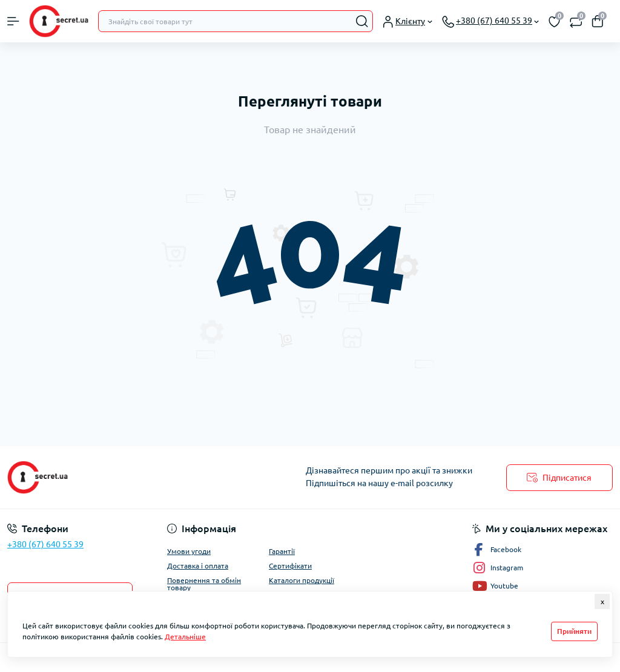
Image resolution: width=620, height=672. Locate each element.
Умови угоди (189, 551)
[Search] (362, 21)
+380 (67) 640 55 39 (45, 544)
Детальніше (185, 637)
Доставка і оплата (198, 566)
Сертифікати (290, 566)
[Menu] (13, 21)
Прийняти (574, 631)
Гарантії (282, 551)
